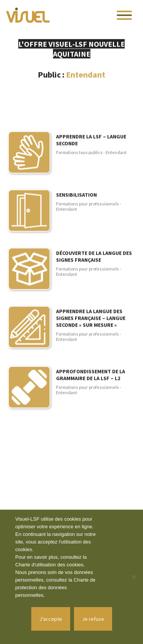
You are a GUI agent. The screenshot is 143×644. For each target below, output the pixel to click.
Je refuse (93, 619)
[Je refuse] (133, 577)
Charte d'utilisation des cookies (49, 565)
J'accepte (51, 619)
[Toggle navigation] (124, 15)
